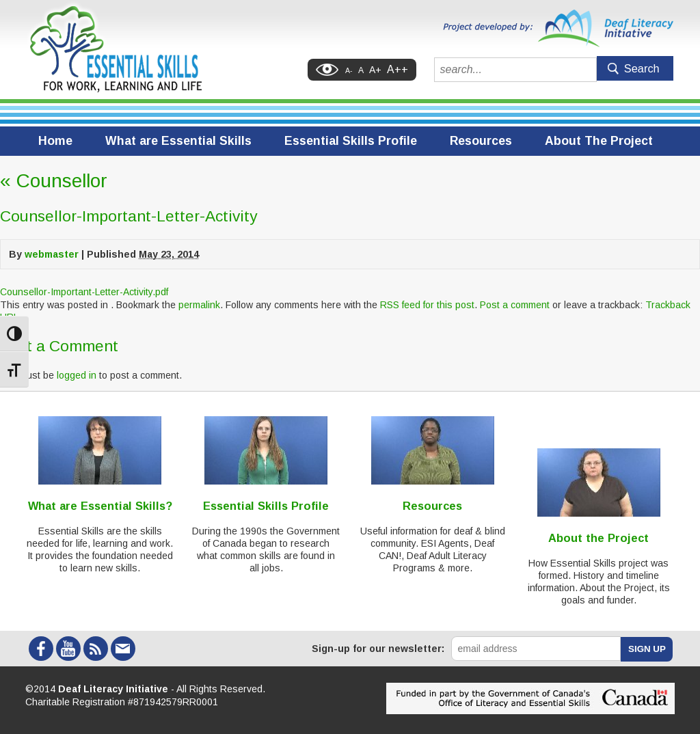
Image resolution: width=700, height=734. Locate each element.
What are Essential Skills (178, 141)
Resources (481, 141)
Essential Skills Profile (351, 141)
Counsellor (54, 181)
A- (349, 70)
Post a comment (515, 305)
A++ (398, 69)
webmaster (52, 254)
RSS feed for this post (427, 305)
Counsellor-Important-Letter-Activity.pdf (84, 292)
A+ (375, 70)
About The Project (599, 141)
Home (55, 141)
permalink (199, 305)
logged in (77, 375)
